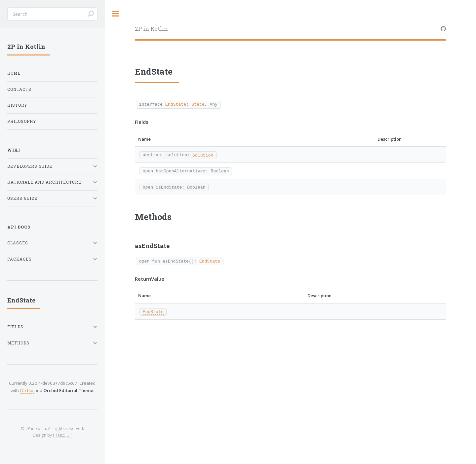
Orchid (27, 390)
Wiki (14, 150)
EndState (176, 104)
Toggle (116, 14)
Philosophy (22, 121)
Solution (203, 155)
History (17, 105)
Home (14, 73)
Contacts (19, 89)
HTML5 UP (62, 435)
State (198, 104)
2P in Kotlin (151, 29)
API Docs (19, 227)
